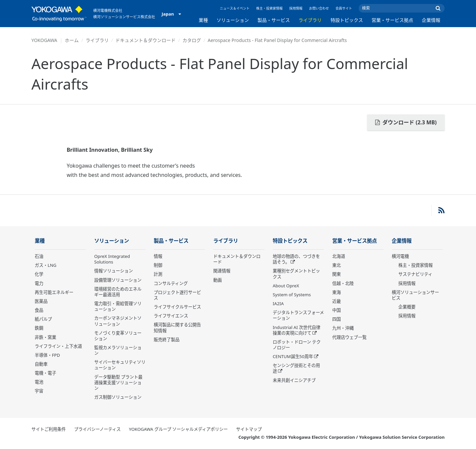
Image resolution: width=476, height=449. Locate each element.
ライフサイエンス (171, 316)
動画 (218, 280)
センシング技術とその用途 (296, 368)
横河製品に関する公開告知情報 (177, 327)
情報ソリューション (114, 271)
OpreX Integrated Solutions (112, 259)
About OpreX (286, 286)
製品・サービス (274, 20)
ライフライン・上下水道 (58, 346)
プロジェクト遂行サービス (177, 295)
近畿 (337, 301)
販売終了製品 (167, 340)
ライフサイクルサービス (177, 307)
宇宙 (39, 391)
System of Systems (292, 295)
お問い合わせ (319, 8)
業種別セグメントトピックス (296, 274)
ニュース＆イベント (235, 8)
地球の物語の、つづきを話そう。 (296, 259)
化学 (39, 274)
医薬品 (41, 301)
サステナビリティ (415, 274)
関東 (337, 274)
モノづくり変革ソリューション (118, 336)
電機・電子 (45, 373)
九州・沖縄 (343, 328)
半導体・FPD (47, 355)
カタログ (192, 40)
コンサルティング (171, 283)
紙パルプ (43, 319)
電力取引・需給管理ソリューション (118, 306)
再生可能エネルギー (54, 292)
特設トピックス (347, 20)
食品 (39, 310)
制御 (158, 265)
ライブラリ (310, 20)
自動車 (41, 364)
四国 (337, 319)
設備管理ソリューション (118, 280)
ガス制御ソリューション (118, 397)
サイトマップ (249, 429)
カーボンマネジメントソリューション (118, 321)
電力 (39, 283)
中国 (337, 310)
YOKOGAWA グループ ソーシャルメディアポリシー (178, 429)
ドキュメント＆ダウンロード (145, 40)
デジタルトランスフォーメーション (298, 315)
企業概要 (407, 307)
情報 (158, 256)
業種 (203, 20)
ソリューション (233, 20)
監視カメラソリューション (118, 350)
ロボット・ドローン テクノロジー (297, 345)
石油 (39, 256)
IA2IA (278, 304)
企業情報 (431, 20)
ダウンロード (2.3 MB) (406, 122)
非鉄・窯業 (45, 337)
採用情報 (296, 8)
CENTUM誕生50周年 (293, 356)
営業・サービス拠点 (392, 20)
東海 (337, 292)
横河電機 (400, 256)
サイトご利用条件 (49, 429)
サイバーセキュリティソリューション (120, 365)
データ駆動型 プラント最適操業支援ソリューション (118, 383)
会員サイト (344, 8)
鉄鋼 (39, 328)
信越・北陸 (343, 283)
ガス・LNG (46, 265)
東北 (337, 265)
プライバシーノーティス (97, 429)
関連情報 (222, 271)
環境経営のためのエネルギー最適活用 (118, 292)
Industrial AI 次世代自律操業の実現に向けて (297, 330)
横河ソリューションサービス (415, 295)
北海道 (339, 256)
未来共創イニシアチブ (294, 380)
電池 (39, 382)
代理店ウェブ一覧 (349, 337)
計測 (158, 274)
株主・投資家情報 (269, 8)
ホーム (72, 40)
